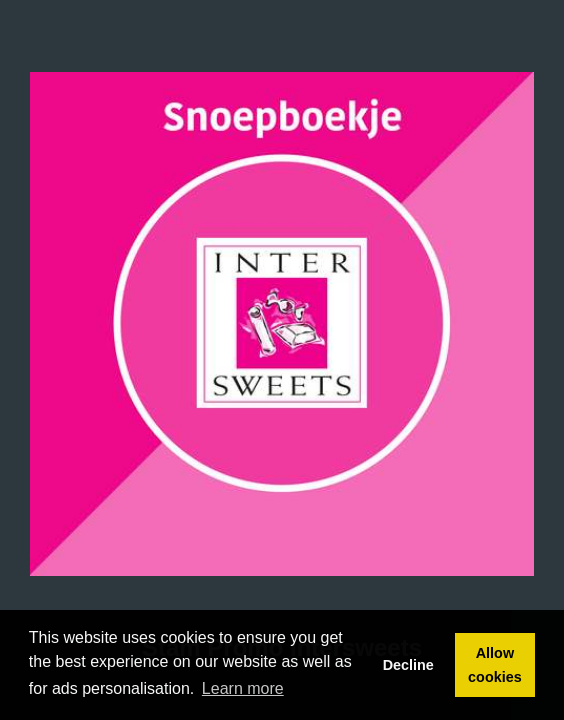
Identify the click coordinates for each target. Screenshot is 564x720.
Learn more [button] (243, 688)
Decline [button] (408, 665)
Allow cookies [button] (495, 665)
